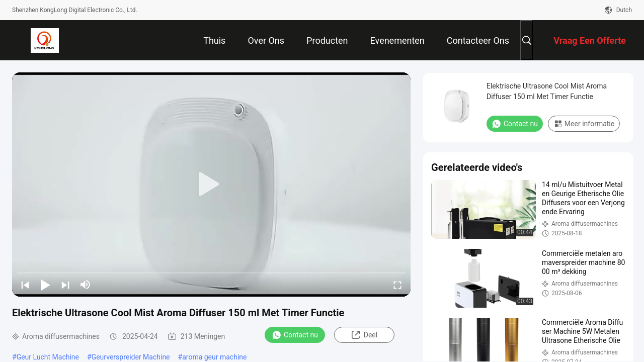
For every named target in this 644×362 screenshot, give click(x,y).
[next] (65, 285)
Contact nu (295, 335)
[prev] (25, 285)
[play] (211, 185)
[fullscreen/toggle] (397, 285)
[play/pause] (45, 285)
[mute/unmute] (86, 285)
